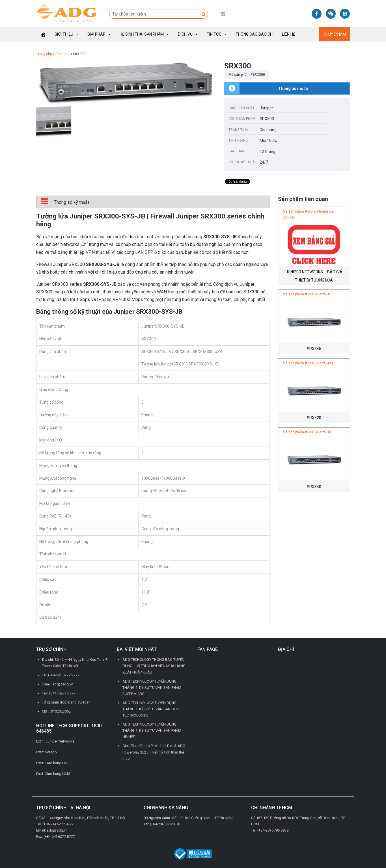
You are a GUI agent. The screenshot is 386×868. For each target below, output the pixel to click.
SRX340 (314, 487)
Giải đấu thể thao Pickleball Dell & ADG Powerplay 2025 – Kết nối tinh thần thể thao (154, 752)
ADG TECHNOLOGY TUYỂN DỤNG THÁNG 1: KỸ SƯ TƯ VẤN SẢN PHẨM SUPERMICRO (152, 688)
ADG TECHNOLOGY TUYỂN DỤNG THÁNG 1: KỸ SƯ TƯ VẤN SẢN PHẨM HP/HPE (152, 730)
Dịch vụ (188, 34)
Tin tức (217, 34)
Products (62, 54)
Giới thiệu (67, 34)
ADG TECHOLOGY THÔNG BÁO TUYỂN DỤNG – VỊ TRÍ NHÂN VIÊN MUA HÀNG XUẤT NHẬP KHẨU (154, 666)
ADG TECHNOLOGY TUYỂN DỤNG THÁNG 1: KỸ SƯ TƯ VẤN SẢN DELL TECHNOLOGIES (151, 709)
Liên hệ (289, 34)
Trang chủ (44, 54)
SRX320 (314, 418)
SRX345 (314, 349)
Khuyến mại (335, 34)
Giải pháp (99, 34)
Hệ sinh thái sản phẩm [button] (145, 34)
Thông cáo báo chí (255, 34)
